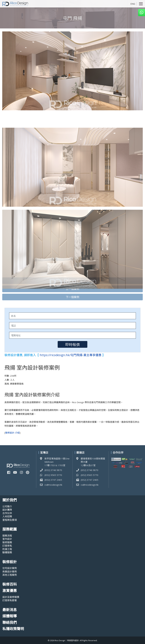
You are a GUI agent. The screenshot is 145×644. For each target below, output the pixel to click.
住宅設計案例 (10, 568)
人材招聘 (7, 516)
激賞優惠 (10, 591)
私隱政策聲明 (13, 629)
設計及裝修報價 (11, 597)
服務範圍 (10, 529)
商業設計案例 (10, 572)
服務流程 (7, 536)
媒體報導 (10, 616)
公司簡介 (7, 506)
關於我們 (10, 500)
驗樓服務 (7, 552)
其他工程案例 (10, 575)
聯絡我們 (10, 623)
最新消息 (10, 610)
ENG (133, 4)
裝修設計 (10, 562)
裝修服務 (7, 542)
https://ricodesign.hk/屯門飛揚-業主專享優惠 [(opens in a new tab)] (71, 355)
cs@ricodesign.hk (53, 485)
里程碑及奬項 (10, 520)
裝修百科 (10, 584)
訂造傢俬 (7, 546)
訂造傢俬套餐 (10, 600)
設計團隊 (7, 510)
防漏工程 (7, 549)
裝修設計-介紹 (12, 433)
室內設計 (7, 539)
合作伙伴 (7, 513)
